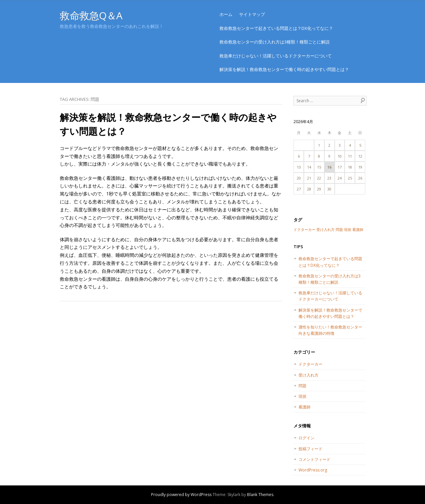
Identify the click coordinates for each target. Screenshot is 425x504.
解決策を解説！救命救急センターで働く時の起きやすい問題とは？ (284, 69)
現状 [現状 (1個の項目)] (348, 230)
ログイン (306, 438)
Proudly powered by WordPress (181, 495)
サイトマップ (252, 14)
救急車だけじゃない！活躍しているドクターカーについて (276, 56)
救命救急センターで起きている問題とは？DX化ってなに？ (276, 28)
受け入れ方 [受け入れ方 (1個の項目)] (326, 230)
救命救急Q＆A (91, 15)
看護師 (304, 407)
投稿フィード (310, 449)
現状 (302, 396)
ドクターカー (310, 364)
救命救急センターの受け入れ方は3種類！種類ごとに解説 (275, 42)
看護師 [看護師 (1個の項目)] (358, 230)
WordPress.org (313, 470)
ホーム (226, 14)
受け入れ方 (308, 375)
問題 (302, 386)
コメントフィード (314, 459)
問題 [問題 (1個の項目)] (339, 230)
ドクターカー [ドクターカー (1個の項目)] (304, 230)
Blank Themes (260, 495)
